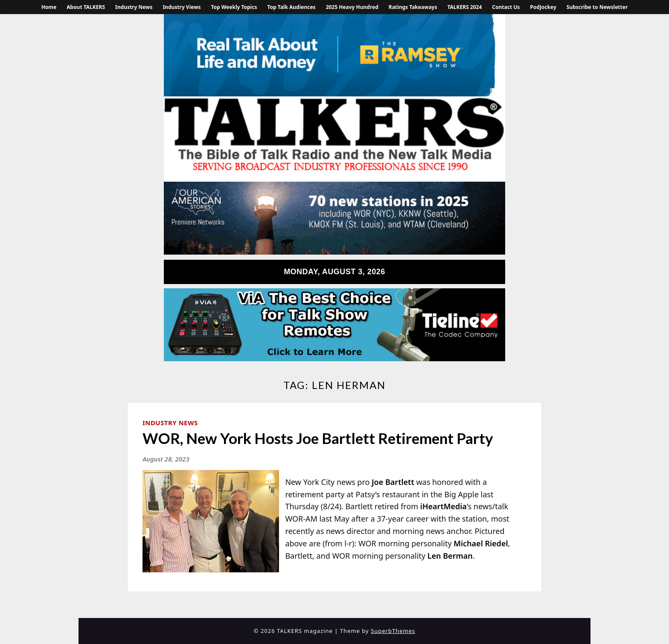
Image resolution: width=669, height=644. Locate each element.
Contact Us (506, 7)
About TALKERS (86, 7)
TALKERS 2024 (464, 7)
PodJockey (543, 7)
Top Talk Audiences (291, 7)
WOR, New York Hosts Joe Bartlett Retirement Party (318, 438)
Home (49, 7)
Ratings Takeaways (413, 7)
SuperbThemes (393, 631)
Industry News (134, 7)
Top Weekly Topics (234, 7)
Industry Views (182, 7)
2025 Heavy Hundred (352, 7)
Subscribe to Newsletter (597, 7)
